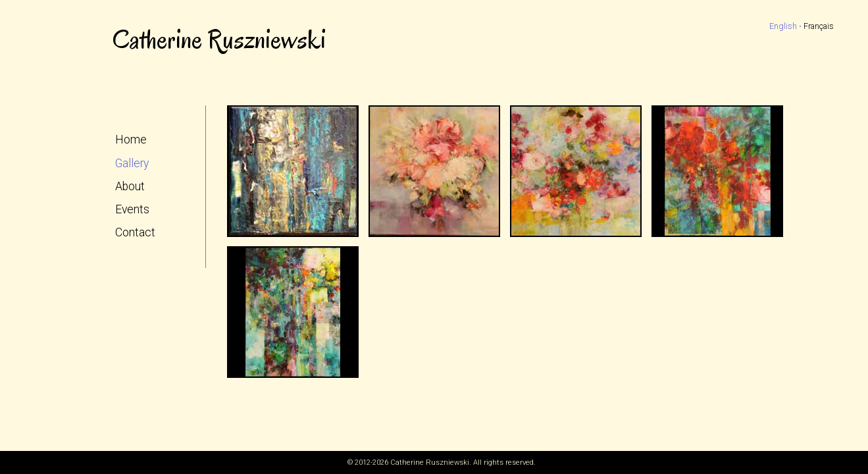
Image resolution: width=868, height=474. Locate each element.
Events (132, 209)
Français (819, 26)
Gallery (132, 163)
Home (131, 140)
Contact (135, 232)
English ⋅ (785, 26)
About (130, 186)
